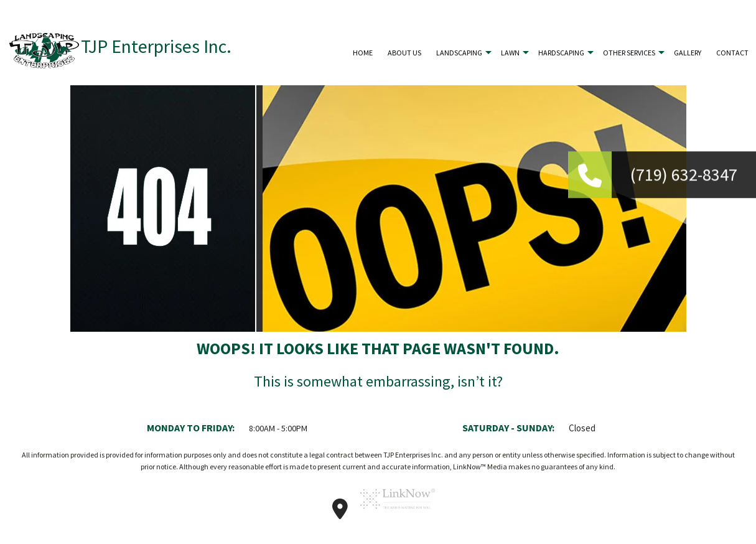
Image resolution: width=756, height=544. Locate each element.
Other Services (629, 53)
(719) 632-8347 (684, 176)
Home (363, 53)
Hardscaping (561, 53)
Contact (732, 53)
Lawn (510, 53)
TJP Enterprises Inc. (156, 46)
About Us (404, 53)
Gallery (688, 53)
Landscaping (459, 53)
